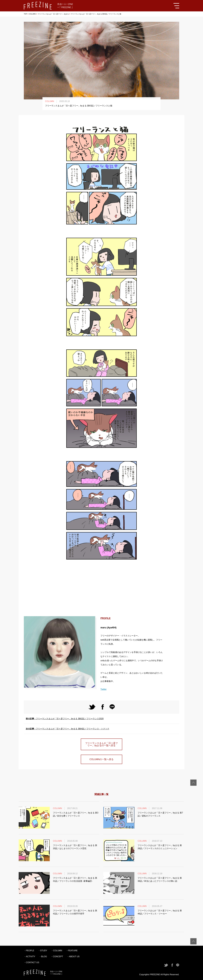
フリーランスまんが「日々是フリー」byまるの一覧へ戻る (102, 744)
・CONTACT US (32, 962)
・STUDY (43, 951)
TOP (25, 14)
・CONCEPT (57, 957)
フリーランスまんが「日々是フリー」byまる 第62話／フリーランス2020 (65, 719)
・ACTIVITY (30, 957)
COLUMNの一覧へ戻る (102, 759)
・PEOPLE (29, 951)
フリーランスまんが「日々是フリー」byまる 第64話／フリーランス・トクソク (68, 729)
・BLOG (43, 957)
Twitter (104, 689)
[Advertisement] (102, 589)
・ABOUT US (73, 957)
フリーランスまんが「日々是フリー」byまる (53, 14)
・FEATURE (72, 951)
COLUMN (32, 14)
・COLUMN (57, 951)
